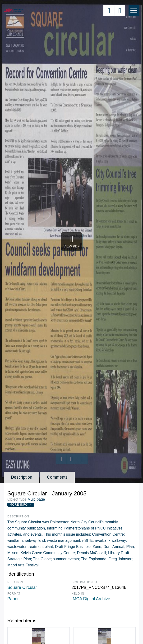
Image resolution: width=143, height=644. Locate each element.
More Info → (21, 505)
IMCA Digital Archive (91, 599)
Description (22, 477)
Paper (13, 599)
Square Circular (22, 587)
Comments (57, 477)
